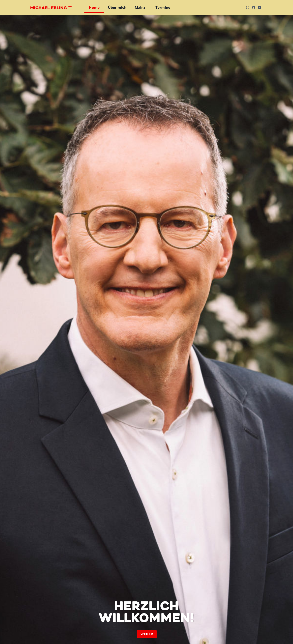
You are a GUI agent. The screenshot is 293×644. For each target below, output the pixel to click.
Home (94, 7)
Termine (163, 7)
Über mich (117, 7)
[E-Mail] (260, 7)
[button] (147, 634)
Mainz (140, 7)
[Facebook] (254, 7)
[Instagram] (248, 7)
